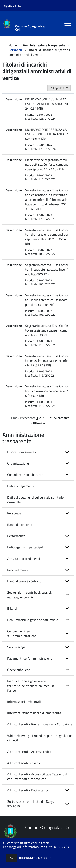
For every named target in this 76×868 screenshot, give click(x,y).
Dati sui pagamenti (21, 486)
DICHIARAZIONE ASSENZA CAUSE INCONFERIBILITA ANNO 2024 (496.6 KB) (47, 134)
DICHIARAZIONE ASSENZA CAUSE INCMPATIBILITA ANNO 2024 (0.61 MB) (47, 104)
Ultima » (39, 423)
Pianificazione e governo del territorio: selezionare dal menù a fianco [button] (31, 686)
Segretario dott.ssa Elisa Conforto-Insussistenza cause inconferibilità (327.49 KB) (47, 361)
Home (13, 45)
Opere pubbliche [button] (19, 670)
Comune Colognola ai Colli (30, 28)
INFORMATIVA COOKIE (35, 858)
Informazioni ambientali (24, 702)
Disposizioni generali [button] (22, 452)
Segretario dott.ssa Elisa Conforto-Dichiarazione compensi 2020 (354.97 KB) (47, 391)
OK (11, 858)
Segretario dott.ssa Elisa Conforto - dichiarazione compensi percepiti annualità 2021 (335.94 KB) (47, 237)
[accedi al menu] (68, 24)
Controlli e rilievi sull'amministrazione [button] (22, 634)
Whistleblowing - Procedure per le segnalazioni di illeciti (40, 738)
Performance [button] (16, 536)
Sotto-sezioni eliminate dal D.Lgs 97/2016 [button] (30, 804)
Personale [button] (14, 513)
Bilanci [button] (12, 608)
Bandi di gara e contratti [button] (24, 581)
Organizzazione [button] (18, 463)
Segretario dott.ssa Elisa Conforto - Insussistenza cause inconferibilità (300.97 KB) (47, 269)
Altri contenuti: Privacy (24, 763)
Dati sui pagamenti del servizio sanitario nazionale (36, 500)
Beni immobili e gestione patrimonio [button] (33, 620)
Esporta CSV (59, 88)
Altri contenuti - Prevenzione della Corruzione (40, 724)
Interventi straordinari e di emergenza (34, 713)
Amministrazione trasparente (44, 45)
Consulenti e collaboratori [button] (25, 475)
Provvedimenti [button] (18, 570)
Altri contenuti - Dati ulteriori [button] (28, 790)
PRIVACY (63, 847)
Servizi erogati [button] (17, 647)
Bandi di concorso (20, 525)
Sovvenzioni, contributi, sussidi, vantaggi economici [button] (30, 595)
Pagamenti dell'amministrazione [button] (30, 658)
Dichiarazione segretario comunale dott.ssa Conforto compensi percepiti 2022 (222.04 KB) (47, 164)
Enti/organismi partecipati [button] (26, 547)
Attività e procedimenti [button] (24, 559)
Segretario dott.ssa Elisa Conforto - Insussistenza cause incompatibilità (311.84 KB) (47, 300)
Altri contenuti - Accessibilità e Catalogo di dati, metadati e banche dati (37, 776)
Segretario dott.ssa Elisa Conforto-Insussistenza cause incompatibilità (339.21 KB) (47, 330)
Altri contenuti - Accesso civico (29, 752)
